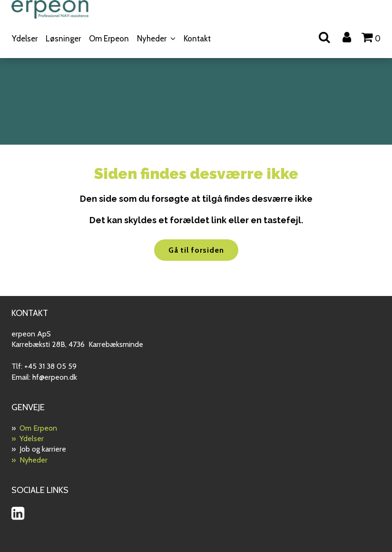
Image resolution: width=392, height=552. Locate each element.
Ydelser (25, 39)
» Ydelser (28, 439)
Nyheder (152, 39)
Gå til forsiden (196, 250)
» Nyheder (29, 460)
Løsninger (63, 39)
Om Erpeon (109, 39)
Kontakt (197, 39)
